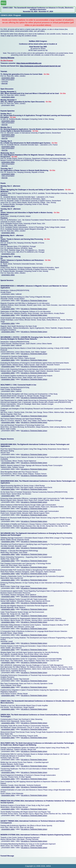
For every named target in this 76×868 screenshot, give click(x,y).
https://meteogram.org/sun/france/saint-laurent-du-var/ (40, 66)
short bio (4, 83)
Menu (3, 3)
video (18, 422)
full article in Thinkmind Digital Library (34, 301)
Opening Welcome (7, 58)
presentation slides (8, 78)
